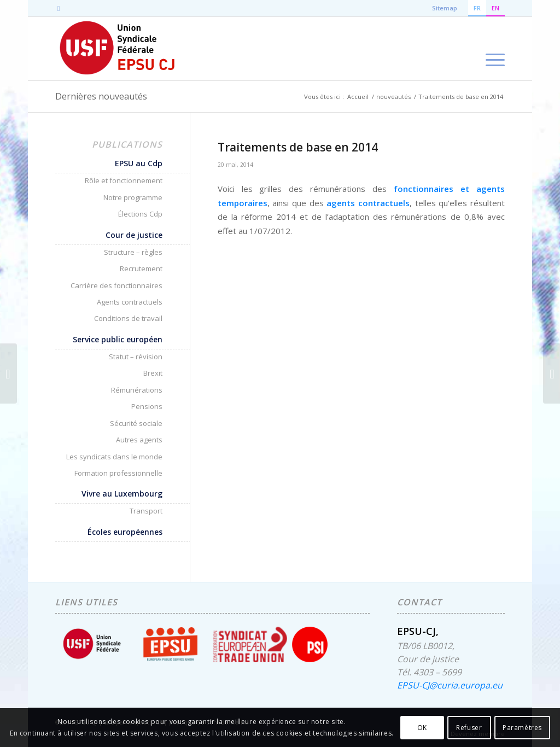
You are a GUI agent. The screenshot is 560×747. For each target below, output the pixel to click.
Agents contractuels (130, 302)
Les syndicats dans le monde (114, 457)
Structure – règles (133, 252)
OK (422, 728)
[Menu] (492, 49)
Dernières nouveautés (101, 96)
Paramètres (522, 728)
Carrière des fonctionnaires (116, 285)
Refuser (469, 728)
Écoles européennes (125, 532)
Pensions (147, 406)
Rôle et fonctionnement (124, 180)
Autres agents (139, 440)
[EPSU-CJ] (118, 49)
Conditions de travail (128, 318)
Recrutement (141, 269)
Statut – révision (136, 357)
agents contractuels (368, 203)
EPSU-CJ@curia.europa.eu (450, 685)
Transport (146, 511)
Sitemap (445, 8)
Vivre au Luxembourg (122, 494)
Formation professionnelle (118, 473)
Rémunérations (137, 390)
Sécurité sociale (136, 423)
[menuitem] (492, 49)
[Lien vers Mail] (59, 8)
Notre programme (133, 197)
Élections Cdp (140, 214)
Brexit (153, 373)
